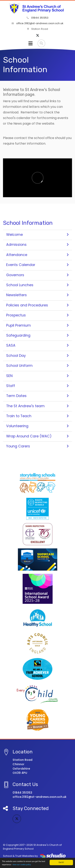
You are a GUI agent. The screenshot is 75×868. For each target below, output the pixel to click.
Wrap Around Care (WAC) (37, 436)
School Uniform (37, 366)
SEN (37, 376)
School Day (37, 356)
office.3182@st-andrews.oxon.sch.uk (37, 23)
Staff (37, 386)
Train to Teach (37, 416)
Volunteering (37, 426)
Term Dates (37, 396)
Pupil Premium (37, 325)
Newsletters (37, 295)
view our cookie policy (22, 865)
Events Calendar (37, 265)
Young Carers (37, 446)
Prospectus (37, 315)
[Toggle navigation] (30, 43)
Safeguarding (37, 335)
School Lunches (37, 285)
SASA (37, 345)
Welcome (37, 235)
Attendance (37, 255)
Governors (37, 275)
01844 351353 (37, 18)
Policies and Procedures (37, 305)
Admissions (37, 245)
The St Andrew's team (37, 406)
